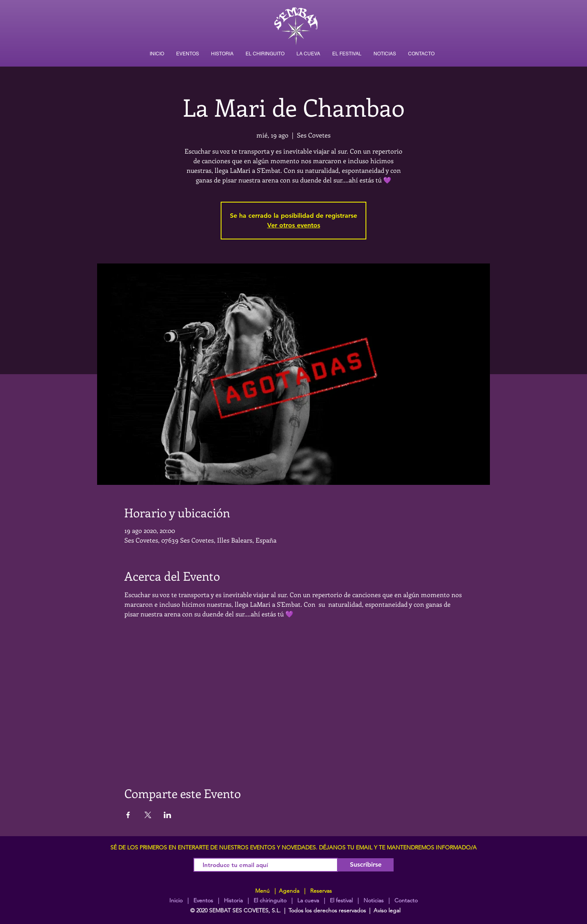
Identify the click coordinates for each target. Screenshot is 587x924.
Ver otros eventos (294, 225)
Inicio (176, 900)
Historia (233, 900)
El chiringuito (270, 900)
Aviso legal (387, 910)
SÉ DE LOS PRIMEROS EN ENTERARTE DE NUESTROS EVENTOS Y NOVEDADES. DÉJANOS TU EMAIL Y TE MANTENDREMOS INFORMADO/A (293, 847)
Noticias (374, 900)
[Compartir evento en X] (148, 815)
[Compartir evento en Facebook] (128, 815)
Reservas (321, 891)
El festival (341, 900)
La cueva (308, 900)
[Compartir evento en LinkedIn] (168, 815)
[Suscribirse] (366, 865)
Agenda (288, 891)
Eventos (203, 900)
